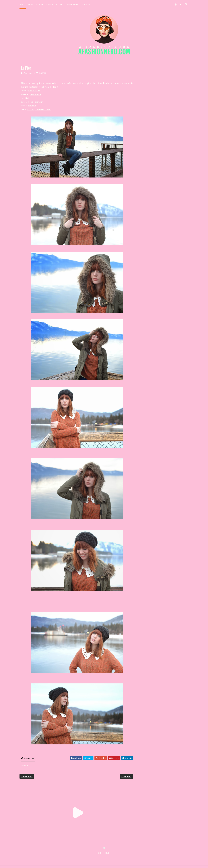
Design (40, 4)
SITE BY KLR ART (104, 853)
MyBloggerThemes (67, 856)
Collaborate (72, 4)
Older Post (126, 776)
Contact (86, 4)
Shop (30, 4)
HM (27, 98)
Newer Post (27, 776)
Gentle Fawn (34, 91)
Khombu (32, 106)
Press (59, 4)
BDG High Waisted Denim (39, 109)
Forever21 (39, 102)
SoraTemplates (37, 856)
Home (22, 4)
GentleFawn (35, 94)
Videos (50, 4)
